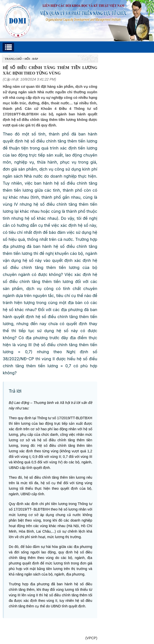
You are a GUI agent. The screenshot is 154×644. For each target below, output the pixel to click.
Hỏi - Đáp (31, 59)
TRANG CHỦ (13, 59)
